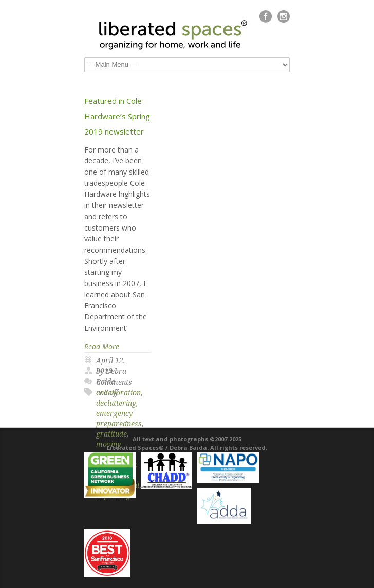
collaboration (118, 393)
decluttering (116, 403)
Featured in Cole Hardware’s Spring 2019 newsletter (117, 116)
